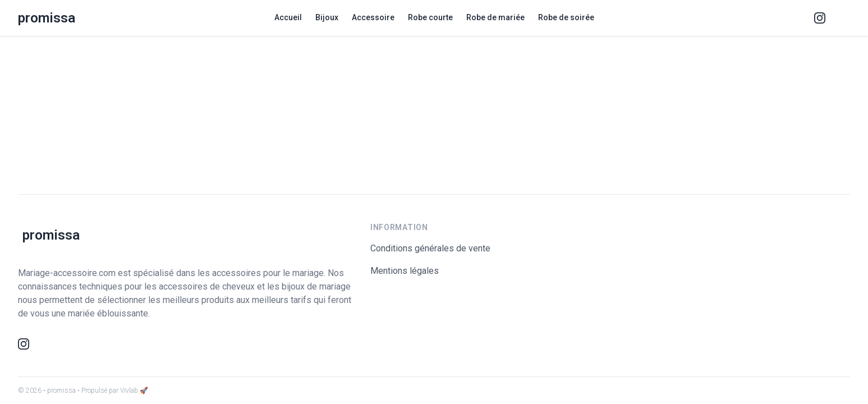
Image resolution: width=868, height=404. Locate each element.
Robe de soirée (566, 17)
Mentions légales (405, 271)
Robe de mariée (495, 17)
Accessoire (373, 17)
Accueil (288, 17)
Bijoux (327, 17)
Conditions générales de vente (430, 248)
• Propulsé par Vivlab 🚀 (113, 391)
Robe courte (430, 17)
